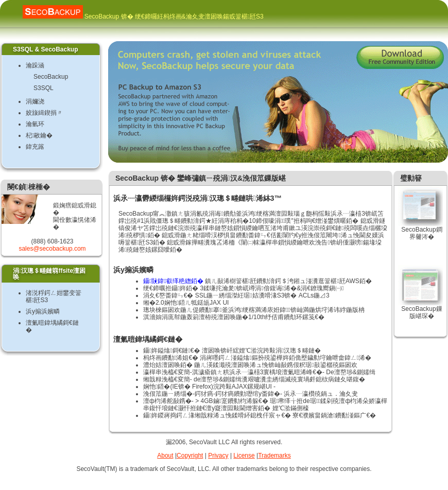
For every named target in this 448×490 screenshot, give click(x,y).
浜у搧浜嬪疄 (43, 311)
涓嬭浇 (35, 101)
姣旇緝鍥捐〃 (44, 113)
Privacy (218, 456)
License (244, 456)
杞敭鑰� (39, 135)
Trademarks (274, 456)
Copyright (190, 456)
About (165, 456)
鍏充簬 (35, 147)
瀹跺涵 (35, 65)
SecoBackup (51, 77)
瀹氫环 (35, 124)
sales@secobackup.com (52, 249)
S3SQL (44, 88)
